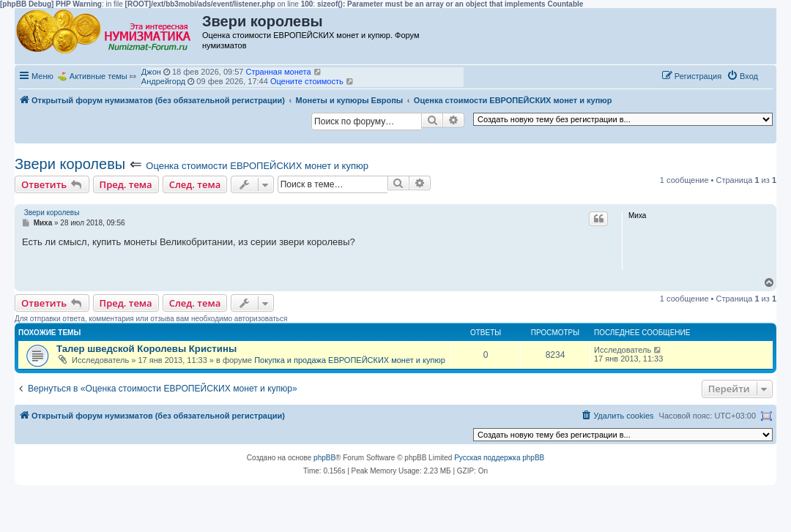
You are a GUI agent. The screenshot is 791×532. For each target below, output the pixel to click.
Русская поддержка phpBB (499, 458)
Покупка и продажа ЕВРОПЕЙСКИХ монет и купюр (350, 360)
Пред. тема (126, 184)
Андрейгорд (163, 81)
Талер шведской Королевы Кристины (146, 349)
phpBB (324, 458)
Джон (151, 72)
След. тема (195, 184)
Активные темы (99, 76)
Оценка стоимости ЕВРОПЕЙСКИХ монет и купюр (257, 166)
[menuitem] (742, 76)
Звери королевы (70, 164)
